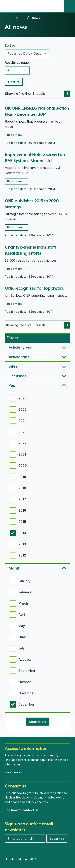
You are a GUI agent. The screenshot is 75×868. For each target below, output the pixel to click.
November (26, 693)
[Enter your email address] (25, 839)
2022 (22, 443)
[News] (17, 18)
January (24, 581)
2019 (22, 477)
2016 (22, 510)
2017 (22, 499)
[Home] (9, 18)
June (22, 637)
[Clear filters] (37, 722)
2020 (23, 466)
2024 (22, 421)
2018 (22, 488)
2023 (22, 432)
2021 (22, 454)
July (21, 648)
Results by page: (17, 63)
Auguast (25, 659)
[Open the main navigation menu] (58, 6)
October (25, 682)
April (22, 615)
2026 (22, 398)
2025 (22, 409)
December (26, 704)
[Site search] (69, 6)
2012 (22, 555)
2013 (22, 544)
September (27, 671)
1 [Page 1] (67, 94)
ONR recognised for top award (35, 288)
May (22, 626)
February (25, 592)
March (23, 603)
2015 (22, 522)
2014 (22, 533)
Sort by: (11, 45)
